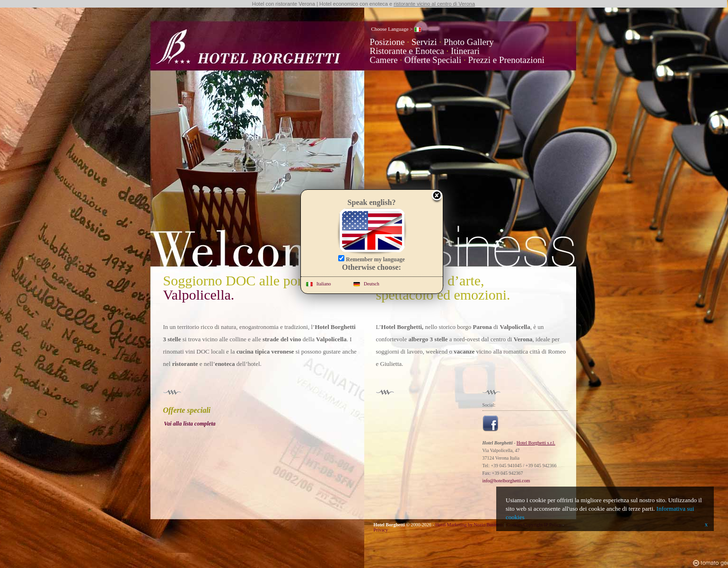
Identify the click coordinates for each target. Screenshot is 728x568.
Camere (384, 60)
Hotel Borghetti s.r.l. (536, 443)
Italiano (318, 284)
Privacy (381, 530)
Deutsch (366, 284)
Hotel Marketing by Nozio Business (469, 525)
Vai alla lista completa (190, 424)
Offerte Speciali (433, 60)
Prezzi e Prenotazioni (506, 60)
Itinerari (465, 51)
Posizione (387, 42)
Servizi (424, 42)
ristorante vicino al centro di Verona (434, 4)
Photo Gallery (469, 42)
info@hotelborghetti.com (506, 481)
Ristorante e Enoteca (407, 51)
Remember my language (371, 259)
